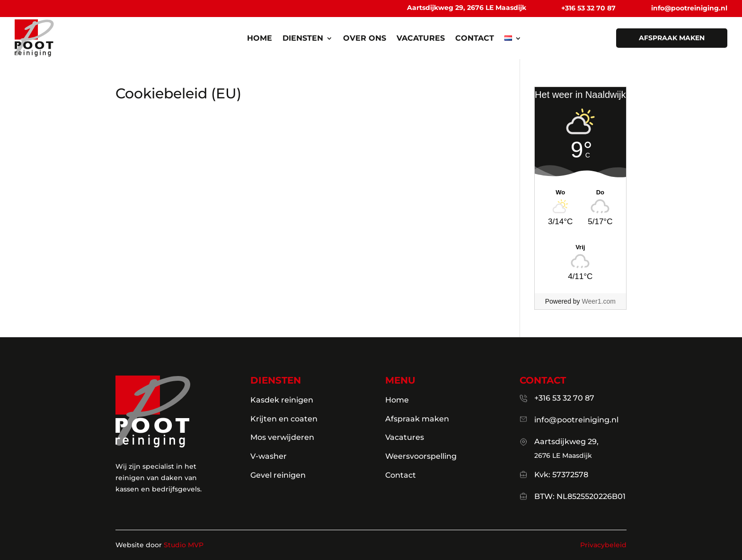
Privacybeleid (603, 545)
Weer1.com (599, 301)
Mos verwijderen (282, 437)
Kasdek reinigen (282, 400)
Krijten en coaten (284, 419)
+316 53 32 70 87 (588, 8)
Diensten (303, 39)
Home (260, 39)
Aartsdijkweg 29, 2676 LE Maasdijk (467, 8)
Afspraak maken (417, 419)
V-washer (269, 456)
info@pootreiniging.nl (689, 8)
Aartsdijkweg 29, (566, 442)
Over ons (365, 39)
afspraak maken (672, 38)
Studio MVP (184, 545)
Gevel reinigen (278, 475)
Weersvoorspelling (421, 456)
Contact (475, 39)
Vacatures (421, 39)
